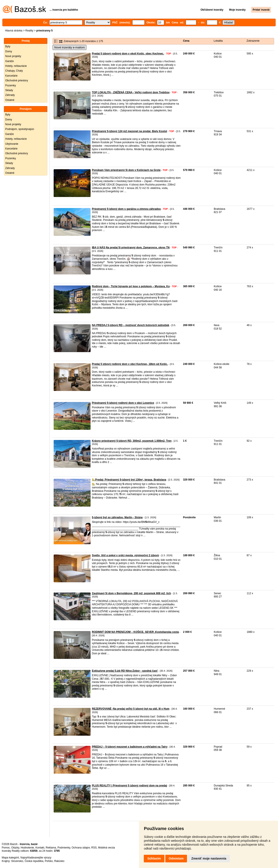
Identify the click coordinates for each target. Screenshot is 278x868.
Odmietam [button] (176, 858)
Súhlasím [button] (154, 858)
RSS (94, 848)
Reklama (51, 848)
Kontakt (40, 848)
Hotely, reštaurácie (16, 66)
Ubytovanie (12, 144)
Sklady (9, 90)
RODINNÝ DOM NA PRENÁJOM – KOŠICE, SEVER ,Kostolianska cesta (135, 632)
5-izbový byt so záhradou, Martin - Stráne (117, 517)
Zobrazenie (253, 41)
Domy (9, 51)
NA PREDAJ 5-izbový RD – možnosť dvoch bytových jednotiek (131, 325)
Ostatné (10, 100)
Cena (186, 41)
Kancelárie (11, 76)
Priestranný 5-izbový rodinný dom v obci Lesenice (123, 403)
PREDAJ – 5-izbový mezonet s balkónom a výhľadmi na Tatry (130, 747)
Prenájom (26, 109)
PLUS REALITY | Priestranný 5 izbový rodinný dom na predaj (129, 786)
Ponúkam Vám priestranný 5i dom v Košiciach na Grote (126, 170)
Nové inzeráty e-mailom (69, 47)
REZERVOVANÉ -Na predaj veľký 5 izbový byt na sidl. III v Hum (131, 709)
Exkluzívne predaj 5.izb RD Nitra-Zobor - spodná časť (125, 671)
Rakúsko (59, 861)
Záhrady (10, 95)
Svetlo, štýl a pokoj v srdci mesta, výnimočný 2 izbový (125, 555)
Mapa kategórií (10, 858)
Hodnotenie (27, 848)
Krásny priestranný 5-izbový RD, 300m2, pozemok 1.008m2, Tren (132, 441)
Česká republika (34, 861)
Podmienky (64, 848)
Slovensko (17, 861)
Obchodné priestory (17, 80)
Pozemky (11, 85)
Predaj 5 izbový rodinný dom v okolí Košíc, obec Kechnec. (128, 54)
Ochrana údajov (81, 848)
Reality (29, 31)
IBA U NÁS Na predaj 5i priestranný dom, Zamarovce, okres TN (131, 248)
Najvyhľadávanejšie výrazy (36, 858)
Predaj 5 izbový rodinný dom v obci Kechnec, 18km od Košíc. (130, 364)
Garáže (9, 61)
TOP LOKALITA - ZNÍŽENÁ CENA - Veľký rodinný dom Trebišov (131, 92)
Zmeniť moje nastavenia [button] (209, 858)
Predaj (26, 41)
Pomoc (6, 848)
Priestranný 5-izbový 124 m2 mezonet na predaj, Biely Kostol (129, 131)
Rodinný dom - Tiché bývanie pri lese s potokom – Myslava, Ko (131, 286)
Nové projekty (13, 56)
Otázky (15, 848)
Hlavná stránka (14, 31)
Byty (8, 46)
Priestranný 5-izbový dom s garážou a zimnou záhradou (126, 209)
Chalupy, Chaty (14, 71)
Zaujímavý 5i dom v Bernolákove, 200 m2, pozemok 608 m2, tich (131, 593)
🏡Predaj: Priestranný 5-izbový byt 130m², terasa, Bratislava (129, 480)
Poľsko (49, 861)
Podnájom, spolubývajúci (20, 129)
